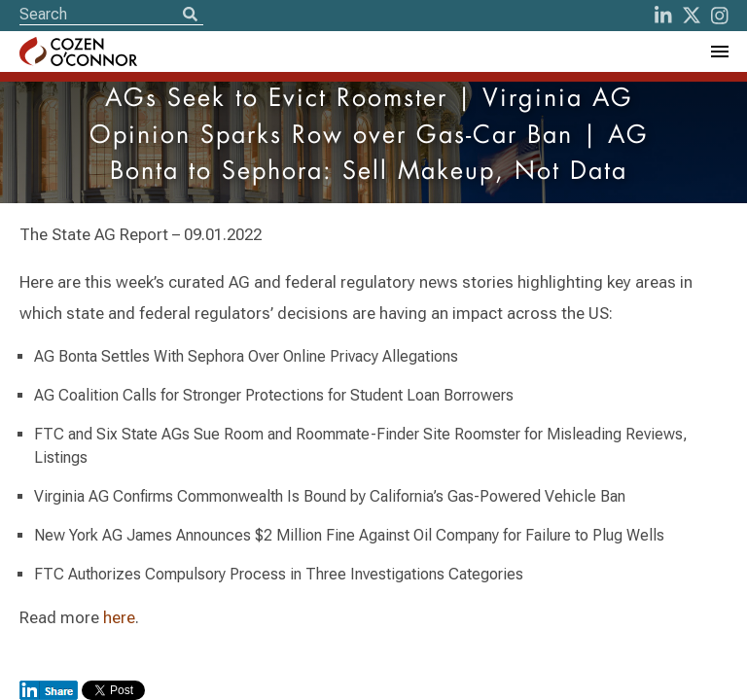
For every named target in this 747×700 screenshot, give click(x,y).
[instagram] (720, 16)
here (119, 617)
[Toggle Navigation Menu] (719, 52)
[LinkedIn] (663, 16)
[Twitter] (692, 16)
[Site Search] (111, 14)
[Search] (190, 16)
